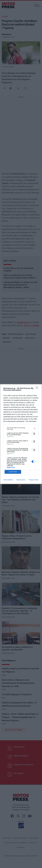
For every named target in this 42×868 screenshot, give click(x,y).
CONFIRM (13, 472)
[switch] (33, 434)
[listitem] (21, 428)
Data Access (21, 480)
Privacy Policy (34, 480)
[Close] (38, 388)
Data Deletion (8, 480)
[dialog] (21, 434)
